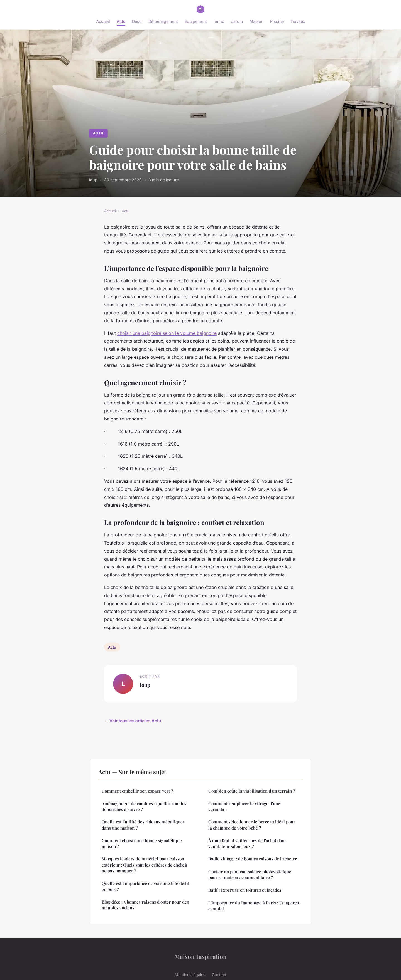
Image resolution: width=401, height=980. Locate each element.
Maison (256, 21)
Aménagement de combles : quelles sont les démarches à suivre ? (144, 806)
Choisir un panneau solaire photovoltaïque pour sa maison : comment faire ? (250, 874)
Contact (219, 975)
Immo (219, 21)
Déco (137, 21)
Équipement (196, 21)
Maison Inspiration (201, 956)
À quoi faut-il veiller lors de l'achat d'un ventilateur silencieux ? (247, 843)
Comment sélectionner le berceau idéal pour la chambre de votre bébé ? (252, 825)
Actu (121, 21)
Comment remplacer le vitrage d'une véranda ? (244, 806)
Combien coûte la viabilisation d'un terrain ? (252, 791)
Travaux (298, 21)
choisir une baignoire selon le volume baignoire (167, 333)
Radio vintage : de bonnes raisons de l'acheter (253, 859)
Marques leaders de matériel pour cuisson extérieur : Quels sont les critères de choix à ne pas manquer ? (144, 865)
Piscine (277, 21)
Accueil (103, 21)
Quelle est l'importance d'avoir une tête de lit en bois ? (146, 886)
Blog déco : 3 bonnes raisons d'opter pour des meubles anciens (145, 905)
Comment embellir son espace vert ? (137, 791)
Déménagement (163, 21)
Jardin (237, 21)
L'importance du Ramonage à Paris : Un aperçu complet (254, 906)
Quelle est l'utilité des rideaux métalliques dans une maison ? (143, 825)
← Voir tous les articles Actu (133, 721)
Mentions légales (190, 975)
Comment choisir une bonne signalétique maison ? (142, 843)
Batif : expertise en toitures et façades (245, 890)
